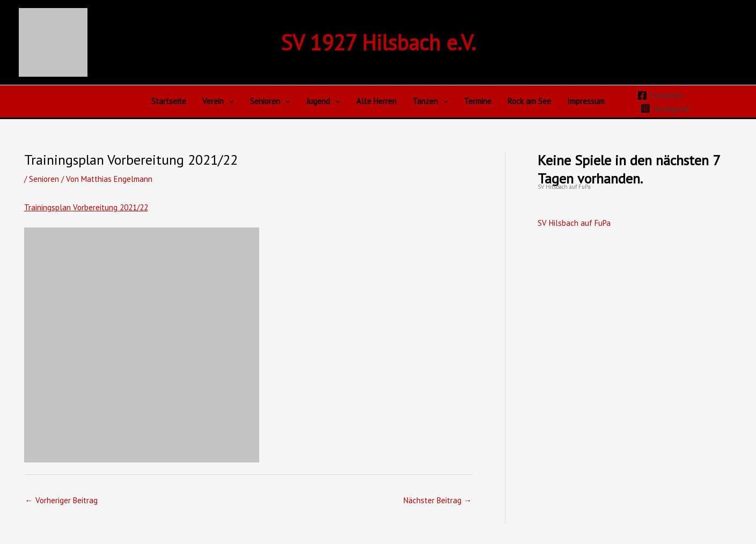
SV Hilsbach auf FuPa (564, 187)
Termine (478, 101)
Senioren (270, 101)
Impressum (586, 101)
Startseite (169, 101)
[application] (229, 101)
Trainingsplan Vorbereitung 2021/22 (86, 207)
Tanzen (430, 101)
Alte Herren (376, 101)
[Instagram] (665, 108)
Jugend (323, 101)
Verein (218, 101)
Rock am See (529, 101)
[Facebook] (660, 95)
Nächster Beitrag (438, 500)
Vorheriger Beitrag (61, 500)
